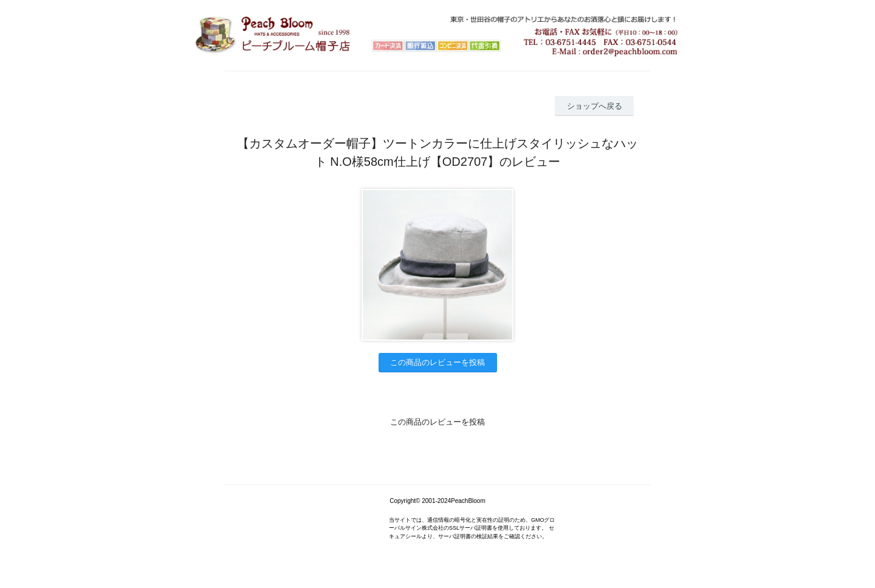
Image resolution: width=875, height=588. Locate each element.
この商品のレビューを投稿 (437, 362)
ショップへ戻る (595, 106)
